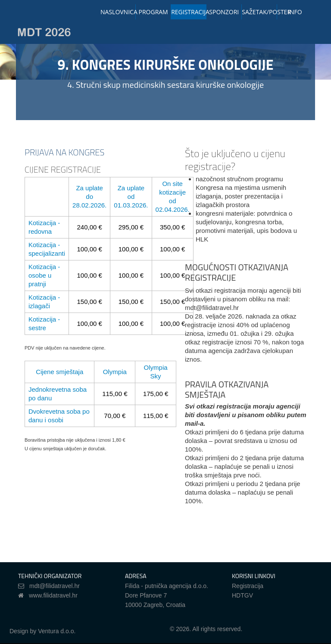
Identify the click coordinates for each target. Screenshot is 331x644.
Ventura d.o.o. (57, 631)
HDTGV (242, 595)
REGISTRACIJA (189, 12)
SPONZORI (224, 12)
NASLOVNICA (118, 12)
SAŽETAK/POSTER (259, 12)
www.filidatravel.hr (53, 595)
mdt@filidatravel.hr (55, 586)
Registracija (248, 586)
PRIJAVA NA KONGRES (64, 152)
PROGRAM (153, 12)
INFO (295, 12)
